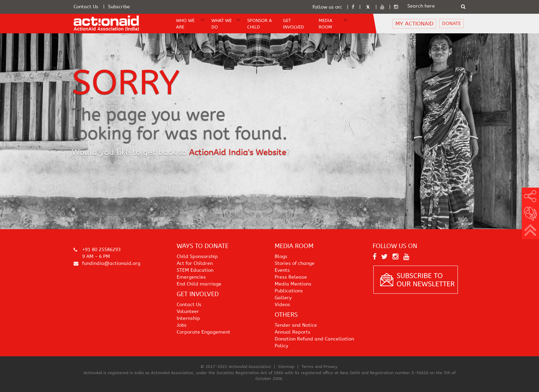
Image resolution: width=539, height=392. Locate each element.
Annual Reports (293, 332)
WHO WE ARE (185, 24)
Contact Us (86, 7)
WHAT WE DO (222, 24)
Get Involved (293, 24)
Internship (188, 318)
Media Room (326, 24)
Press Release (291, 277)
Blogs (281, 256)
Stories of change (295, 263)
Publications (289, 291)
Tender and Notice (296, 325)
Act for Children (195, 263)
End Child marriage (199, 284)
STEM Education (195, 270)
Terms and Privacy (319, 367)
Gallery (283, 298)
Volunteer (188, 311)
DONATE (452, 24)
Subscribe (119, 7)
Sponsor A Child (260, 24)
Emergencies (191, 277)
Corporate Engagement (203, 332)
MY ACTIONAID (414, 24)
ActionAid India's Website (238, 152)
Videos (282, 305)
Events (282, 270)
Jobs (182, 325)
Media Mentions (293, 284)
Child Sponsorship (197, 256)
